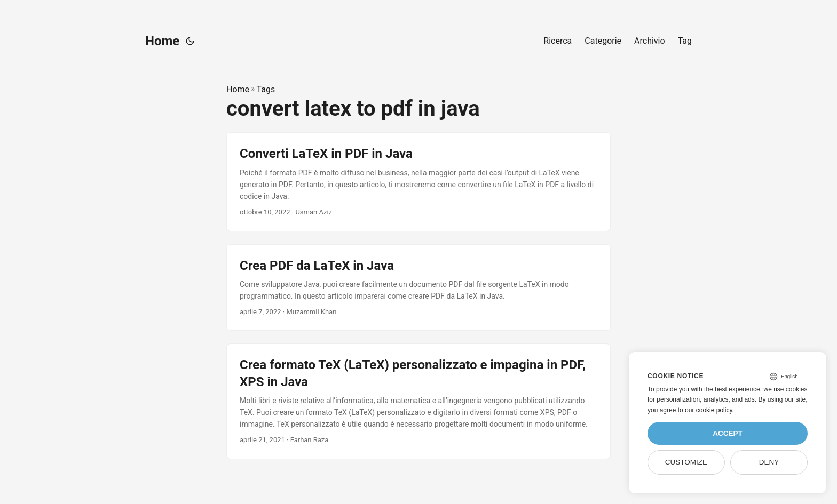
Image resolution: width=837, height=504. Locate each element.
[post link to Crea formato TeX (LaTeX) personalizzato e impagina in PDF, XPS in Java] (418, 401)
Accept (728, 433)
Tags (266, 89)
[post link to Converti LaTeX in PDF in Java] (418, 182)
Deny (769, 462)
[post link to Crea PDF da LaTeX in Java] (418, 288)
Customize (686, 462)
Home (162, 41)
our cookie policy (709, 410)
